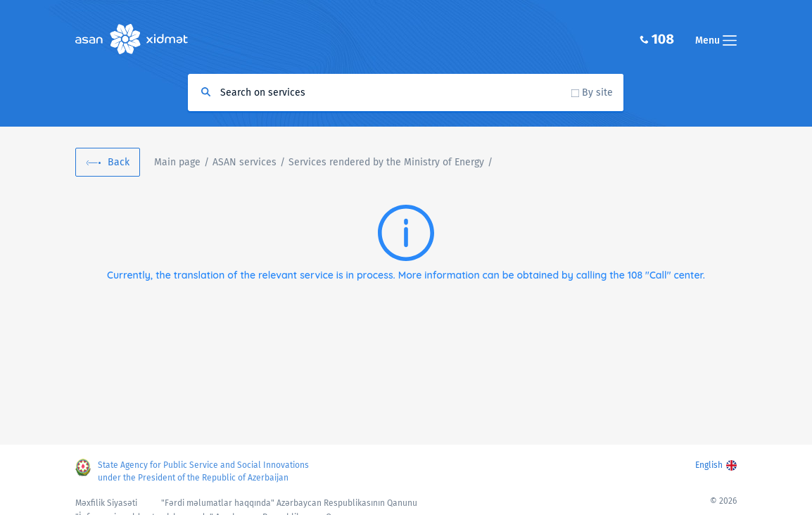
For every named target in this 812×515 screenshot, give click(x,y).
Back (119, 162)
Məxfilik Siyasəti (106, 503)
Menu (716, 40)
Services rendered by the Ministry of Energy (386, 162)
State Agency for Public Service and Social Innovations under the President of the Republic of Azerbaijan (203, 471)
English (709, 465)
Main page (177, 162)
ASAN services (245, 162)
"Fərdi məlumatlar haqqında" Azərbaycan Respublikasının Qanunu (289, 503)
